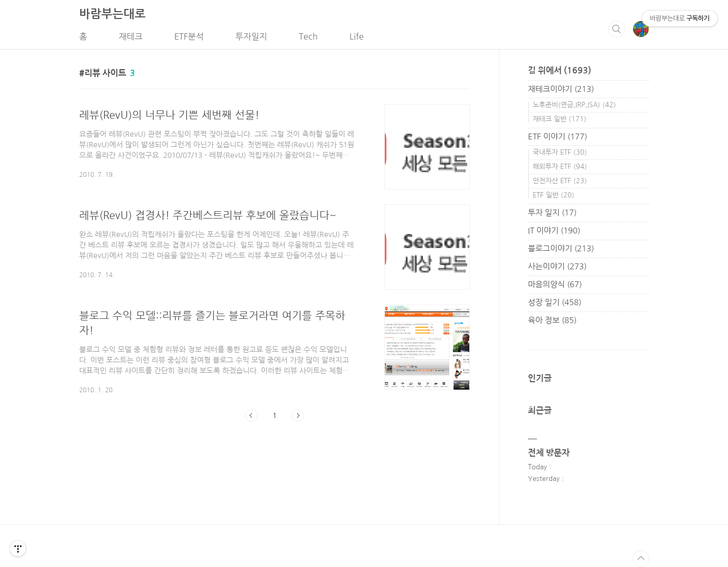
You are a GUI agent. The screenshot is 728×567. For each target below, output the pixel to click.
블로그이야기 (561, 248)
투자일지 (251, 36)
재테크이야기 (561, 89)
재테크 (131, 36)
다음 (298, 415)
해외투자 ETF (560, 167)
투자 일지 (552, 212)
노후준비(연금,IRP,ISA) (574, 105)
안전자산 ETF (560, 181)
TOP (641, 559)
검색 (617, 29)
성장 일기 (555, 302)
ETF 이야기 (557, 136)
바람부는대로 (112, 14)
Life (357, 36)
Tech (308, 36)
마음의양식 (555, 284)
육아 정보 (552, 320)
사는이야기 (557, 266)
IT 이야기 (554, 230)
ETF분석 (189, 36)
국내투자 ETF (560, 152)
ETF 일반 (554, 195)
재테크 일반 (560, 119)
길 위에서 (560, 70)
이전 (251, 415)
